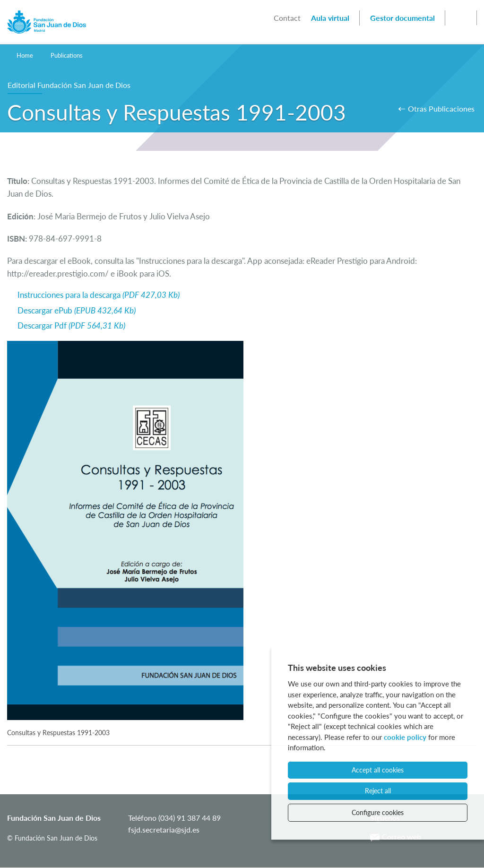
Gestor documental (402, 18)
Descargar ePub (77, 310)
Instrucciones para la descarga (99, 295)
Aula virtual (330, 18)
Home (25, 55)
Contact (287, 18)
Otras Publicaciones (441, 108)
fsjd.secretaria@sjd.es (164, 829)
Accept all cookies (378, 770)
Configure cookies (378, 812)
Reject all (378, 791)
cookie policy (405, 737)
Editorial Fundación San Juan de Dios (69, 85)
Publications (67, 55)
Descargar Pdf (71, 325)
